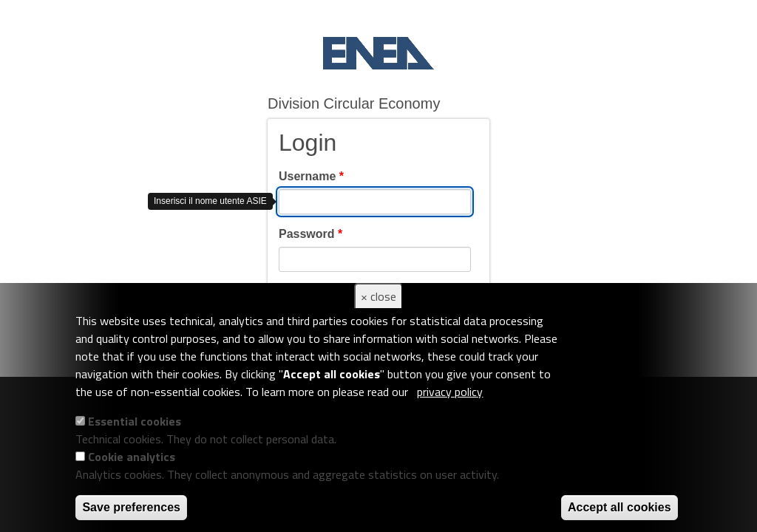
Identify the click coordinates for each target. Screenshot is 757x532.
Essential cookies (135, 421)
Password (310, 234)
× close (378, 296)
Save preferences (131, 507)
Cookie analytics (132, 457)
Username (311, 176)
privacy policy (450, 392)
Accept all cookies (619, 507)
